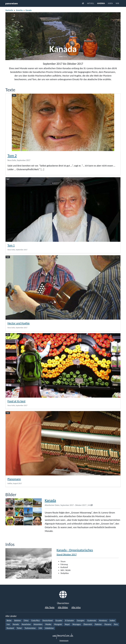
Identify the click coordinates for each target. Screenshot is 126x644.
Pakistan (98, 624)
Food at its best (16, 401)
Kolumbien (38, 624)
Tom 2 (12, 156)
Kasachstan (26, 624)
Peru (116, 624)
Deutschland (48, 621)
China (26, 621)
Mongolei (58, 624)
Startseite (9, 10)
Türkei (19, 628)
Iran (8, 624)
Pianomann (14, 479)
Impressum (64, 641)
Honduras (103, 621)
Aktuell (91, 3)
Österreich (88, 624)
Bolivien (18, 621)
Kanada (29, 10)
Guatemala (92, 621)
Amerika (101, 3)
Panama (108, 624)
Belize (9, 621)
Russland (10, 628)
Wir (117, 3)
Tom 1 (11, 245)
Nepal (67, 624)
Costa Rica (35, 621)
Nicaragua (77, 624)
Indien (112, 621)
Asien (110, 3)
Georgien (81, 621)
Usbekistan (49, 628)
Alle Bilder (63, 607)
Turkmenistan (30, 628)
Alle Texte (50, 607)
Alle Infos (76, 607)
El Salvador (70, 621)
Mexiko (48, 624)
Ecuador (59, 621)
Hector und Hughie (19, 323)
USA (40, 628)
